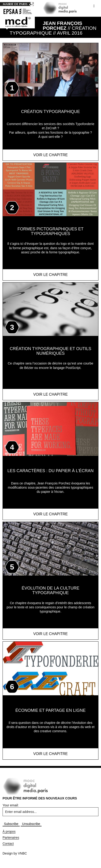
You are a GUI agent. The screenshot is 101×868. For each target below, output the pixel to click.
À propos (9, 832)
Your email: (11, 805)
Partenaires (11, 838)
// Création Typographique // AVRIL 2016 (53, 28)
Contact (8, 844)
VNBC (22, 853)
